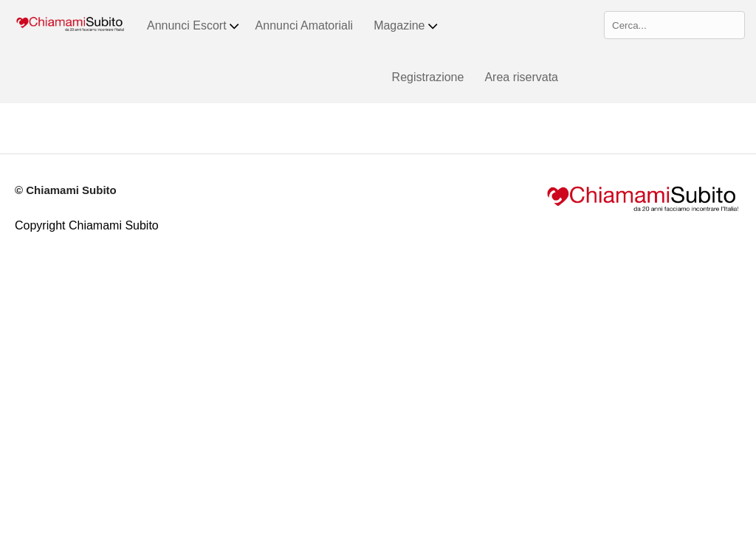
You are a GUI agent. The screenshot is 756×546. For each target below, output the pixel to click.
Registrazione (428, 77)
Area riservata (521, 77)
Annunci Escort (194, 26)
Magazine (406, 26)
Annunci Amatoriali (305, 25)
